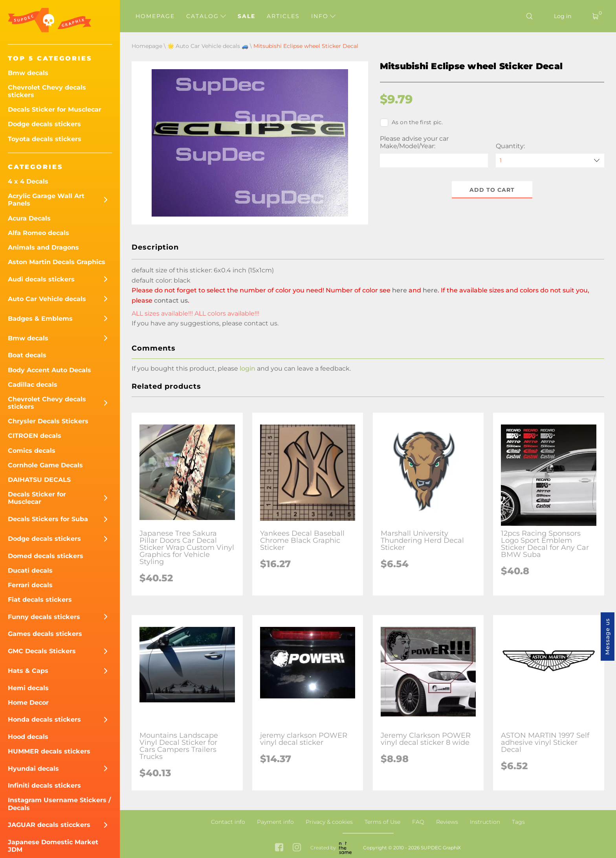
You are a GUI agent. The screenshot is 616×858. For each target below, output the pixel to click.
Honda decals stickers (44, 719)
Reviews (447, 822)
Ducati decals (30, 570)
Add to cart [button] (492, 190)
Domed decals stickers (46, 556)
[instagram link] (297, 848)
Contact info (228, 822)
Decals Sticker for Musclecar (55, 109)
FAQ (418, 822)
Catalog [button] (206, 16)
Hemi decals (28, 688)
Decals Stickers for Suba (48, 519)
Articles (283, 16)
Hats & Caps (28, 671)
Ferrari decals (30, 585)
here (400, 290)
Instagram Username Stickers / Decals (59, 804)
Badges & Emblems (40, 319)
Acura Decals (29, 218)
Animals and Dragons (43, 247)
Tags (518, 822)
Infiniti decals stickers (44, 785)
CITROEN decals (35, 436)
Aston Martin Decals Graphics (57, 262)
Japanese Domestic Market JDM (53, 846)
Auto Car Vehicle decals (47, 299)
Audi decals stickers (41, 279)
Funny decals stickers (44, 617)
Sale (247, 16)
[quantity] (550, 161)
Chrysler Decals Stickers (48, 421)
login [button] (247, 368)
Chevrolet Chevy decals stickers (47, 91)
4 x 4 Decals (28, 181)
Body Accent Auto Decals (49, 370)
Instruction (485, 822)
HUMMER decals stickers (49, 751)
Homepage (155, 16)
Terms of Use (382, 822)
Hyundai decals (33, 769)
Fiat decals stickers (40, 600)
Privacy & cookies (329, 822)
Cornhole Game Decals (45, 465)
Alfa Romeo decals (38, 233)
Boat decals (27, 355)
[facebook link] (279, 848)
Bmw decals (28, 73)
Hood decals (28, 737)
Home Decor (28, 703)
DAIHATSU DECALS (39, 480)
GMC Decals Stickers (42, 651)
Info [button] (323, 16)
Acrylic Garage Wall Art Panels (46, 200)
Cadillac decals (33, 385)
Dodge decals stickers (44, 124)
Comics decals (32, 451)
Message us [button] (607, 637)
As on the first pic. (412, 123)
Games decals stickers (45, 634)
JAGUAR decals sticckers (49, 825)
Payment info (275, 822)
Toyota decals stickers (45, 139)
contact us (171, 300)
